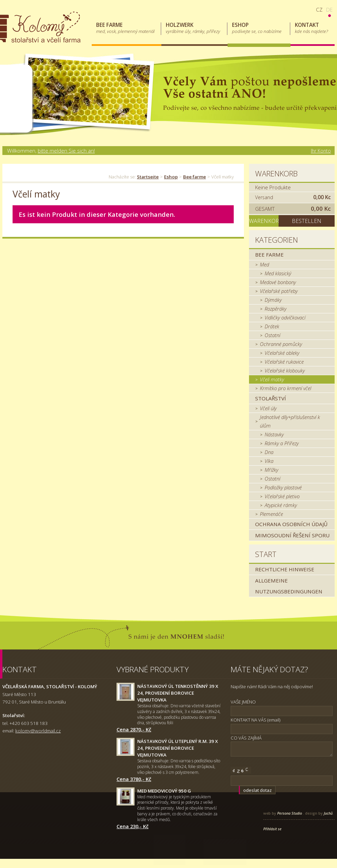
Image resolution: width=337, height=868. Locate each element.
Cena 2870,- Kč (134, 729)
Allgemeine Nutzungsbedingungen (289, 586)
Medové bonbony (278, 282)
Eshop (171, 177)
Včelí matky (272, 379)
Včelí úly (268, 408)
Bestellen (307, 221)
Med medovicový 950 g (164, 791)
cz (319, 10)
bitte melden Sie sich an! (66, 151)
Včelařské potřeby (279, 291)
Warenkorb (276, 173)
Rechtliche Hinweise (285, 569)
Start (266, 554)
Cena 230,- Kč (132, 826)
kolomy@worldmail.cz (38, 731)
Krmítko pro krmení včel (286, 388)
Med (264, 264)
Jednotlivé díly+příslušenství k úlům (290, 421)
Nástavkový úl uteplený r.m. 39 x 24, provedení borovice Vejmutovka (178, 748)
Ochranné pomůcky (281, 344)
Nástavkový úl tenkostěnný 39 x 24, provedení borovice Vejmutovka (178, 693)
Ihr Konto (321, 151)
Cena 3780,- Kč (134, 779)
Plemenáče (271, 514)
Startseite (148, 177)
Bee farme (194, 177)
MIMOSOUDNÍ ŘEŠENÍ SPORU (292, 535)
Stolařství (271, 398)
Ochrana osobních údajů (291, 524)
